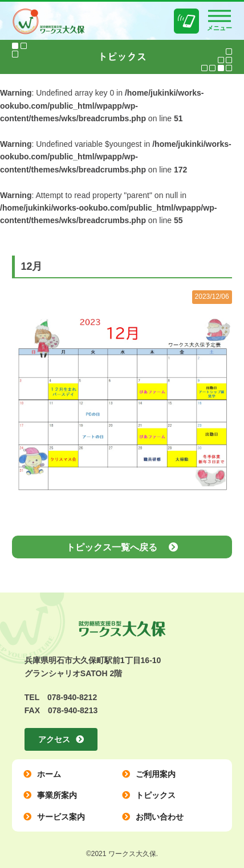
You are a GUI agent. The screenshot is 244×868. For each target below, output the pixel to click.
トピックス (156, 795)
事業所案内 (57, 795)
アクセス (54, 739)
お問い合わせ (160, 817)
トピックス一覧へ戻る (112, 547)
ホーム (49, 774)
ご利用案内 (156, 774)
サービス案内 (61, 817)
